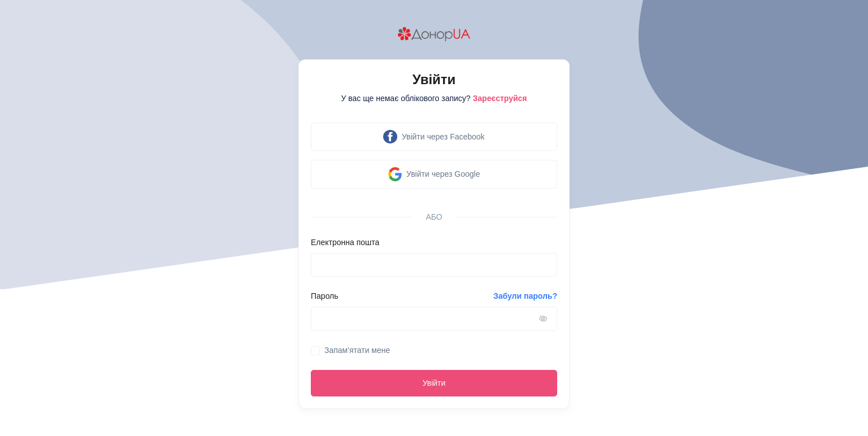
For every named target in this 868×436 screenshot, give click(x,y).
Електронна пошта (345, 242)
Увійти (434, 383)
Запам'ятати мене (357, 350)
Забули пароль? (525, 296)
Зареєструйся (500, 98)
